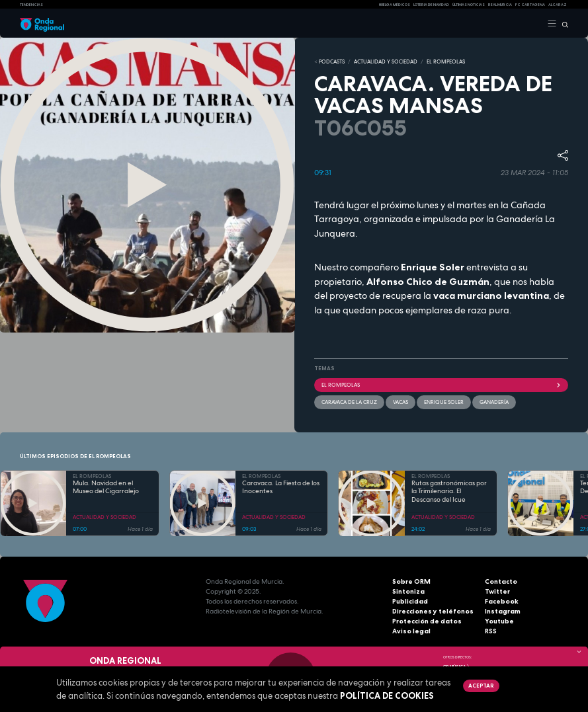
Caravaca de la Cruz (349, 402)
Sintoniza (408, 591)
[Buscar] (563, 24)
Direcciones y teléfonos (433, 611)
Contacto (501, 581)
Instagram (503, 611)
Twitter (497, 591)
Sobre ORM (411, 581)
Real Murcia (500, 5)
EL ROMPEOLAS (446, 61)
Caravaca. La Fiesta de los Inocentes (281, 488)
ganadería (494, 402)
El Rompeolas (441, 385)
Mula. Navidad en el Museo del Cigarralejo (106, 488)
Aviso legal (411, 631)
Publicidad (410, 601)
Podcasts (332, 61)
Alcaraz (558, 5)
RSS (491, 631)
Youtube (499, 621)
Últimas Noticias (469, 5)
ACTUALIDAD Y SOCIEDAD (386, 61)
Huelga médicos (395, 5)
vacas (400, 402)
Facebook (502, 601)
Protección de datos (427, 621)
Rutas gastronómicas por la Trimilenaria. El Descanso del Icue (449, 492)
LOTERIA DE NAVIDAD (431, 5)
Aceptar (481, 686)
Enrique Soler (444, 402)
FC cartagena (530, 5)
